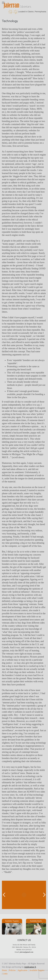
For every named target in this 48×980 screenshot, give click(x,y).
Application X (30, 967)
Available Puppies (37, 970)
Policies (12, 970)
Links (5, 974)
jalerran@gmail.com (26, 952)
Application (23, 970)
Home (4, 970)
